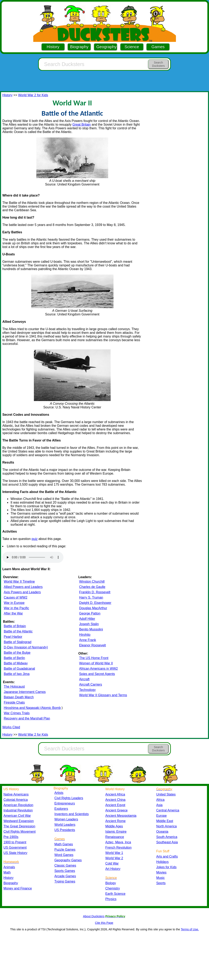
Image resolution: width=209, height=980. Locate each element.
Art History (113, 869)
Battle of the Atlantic (18, 631)
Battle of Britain (15, 626)
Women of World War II (96, 663)
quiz (35, 539)
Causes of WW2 (16, 597)
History (53, 47)
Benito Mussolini (91, 629)
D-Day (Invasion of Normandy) (26, 647)
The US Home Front (94, 658)
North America (167, 826)
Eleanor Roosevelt (93, 645)
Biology (111, 883)
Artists (59, 793)
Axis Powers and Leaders (22, 592)
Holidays (163, 862)
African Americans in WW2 (98, 669)
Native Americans (16, 794)
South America (167, 837)
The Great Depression (19, 826)
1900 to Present (15, 842)
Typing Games (65, 881)
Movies (161, 872)
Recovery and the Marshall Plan (27, 718)
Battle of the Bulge (17, 653)
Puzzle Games (65, 850)
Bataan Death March (19, 697)
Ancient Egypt (115, 805)
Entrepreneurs (65, 803)
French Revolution (118, 848)
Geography (106, 47)
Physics (111, 899)
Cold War (112, 863)
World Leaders (65, 825)
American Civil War (17, 816)
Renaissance (115, 837)
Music (161, 878)
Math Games (64, 844)
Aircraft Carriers (91, 684)
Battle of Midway (16, 663)
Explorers (61, 809)
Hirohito (85, 635)
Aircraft (84, 679)
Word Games (64, 855)
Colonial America (16, 800)
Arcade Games (65, 876)
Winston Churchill (92, 582)
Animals (9, 867)
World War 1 (114, 853)
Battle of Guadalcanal (19, 669)
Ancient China (115, 800)
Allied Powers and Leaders (23, 587)
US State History (15, 853)
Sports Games (65, 871)
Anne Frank (88, 640)
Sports (161, 883)
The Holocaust (14, 687)
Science (132, 47)
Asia (160, 805)
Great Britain (82, 125)
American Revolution (18, 805)
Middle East (165, 821)
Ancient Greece (116, 810)
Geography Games (68, 860)
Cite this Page (104, 923)
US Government (15, 848)
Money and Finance (18, 888)
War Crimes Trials (17, 713)
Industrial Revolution (18, 810)
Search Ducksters (158, 64)
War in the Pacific (16, 608)
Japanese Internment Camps (25, 692)
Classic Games (65, 865)
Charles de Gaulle (92, 587)
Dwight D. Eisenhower (95, 603)
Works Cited (11, 727)
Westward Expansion (19, 821)
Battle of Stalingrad (17, 642)
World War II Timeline (19, 582)
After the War (13, 613)
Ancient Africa (115, 794)
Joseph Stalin (89, 624)
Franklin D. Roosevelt (95, 592)
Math (7, 872)
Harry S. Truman (91, 597)
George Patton (90, 613)
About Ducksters (94, 916)
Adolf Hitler (87, 619)
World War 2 (114, 858)
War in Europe (14, 603)
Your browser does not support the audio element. (33, 557)
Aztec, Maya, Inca (118, 842)
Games (158, 47)
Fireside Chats (14, 702)
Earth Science (115, 894)
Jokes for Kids (166, 867)
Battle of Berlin (14, 658)
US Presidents (65, 830)
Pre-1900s (11, 837)
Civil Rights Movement (19, 832)
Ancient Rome (115, 821)
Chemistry (113, 888)
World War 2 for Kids (33, 95)
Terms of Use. (190, 929)
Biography (79, 47)
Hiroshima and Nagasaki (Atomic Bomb (32, 708)
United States (166, 794)
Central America (168, 810)
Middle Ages (114, 826)
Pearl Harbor (13, 637)
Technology (87, 690)
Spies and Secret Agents (97, 674)
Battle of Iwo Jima (17, 674)
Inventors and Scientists (72, 814)
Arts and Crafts (167, 857)
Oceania (162, 832)
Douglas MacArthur (93, 608)
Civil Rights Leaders (69, 798)
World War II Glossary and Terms (103, 695)
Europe (162, 816)
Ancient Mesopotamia (121, 816)
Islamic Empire (116, 832)
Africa (160, 800)
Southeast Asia (167, 842)
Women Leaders (66, 819)
